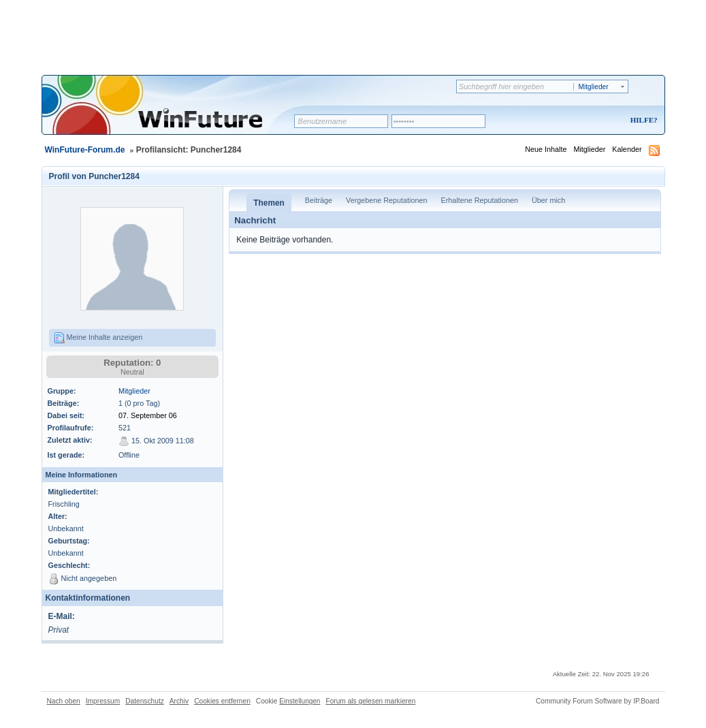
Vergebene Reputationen (386, 200)
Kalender (627, 149)
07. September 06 (148, 415)
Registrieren (587, 121)
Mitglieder (589, 149)
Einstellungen (300, 701)
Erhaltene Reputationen (480, 200)
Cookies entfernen (222, 701)
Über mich (548, 200)
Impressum (103, 701)
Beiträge (319, 200)
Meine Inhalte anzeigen (98, 338)
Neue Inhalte (546, 149)
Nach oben (64, 701)
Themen (269, 203)
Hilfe (642, 120)
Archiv (179, 701)
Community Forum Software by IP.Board (598, 701)
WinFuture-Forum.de (85, 150)
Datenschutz (145, 701)
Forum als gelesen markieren (370, 701)
